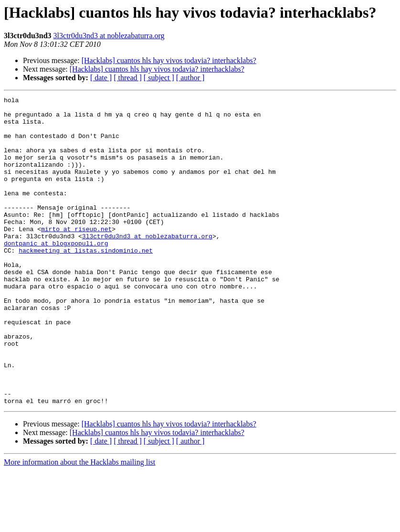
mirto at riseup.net (76, 256)
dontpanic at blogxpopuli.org (56, 273)
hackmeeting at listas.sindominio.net (86, 282)
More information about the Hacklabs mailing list (79, 524)
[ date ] (101, 78)
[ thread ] (128, 78)
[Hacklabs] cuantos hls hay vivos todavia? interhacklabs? (169, 60)
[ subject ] (159, 78)
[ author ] (190, 78)
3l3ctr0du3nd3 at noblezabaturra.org (109, 36)
